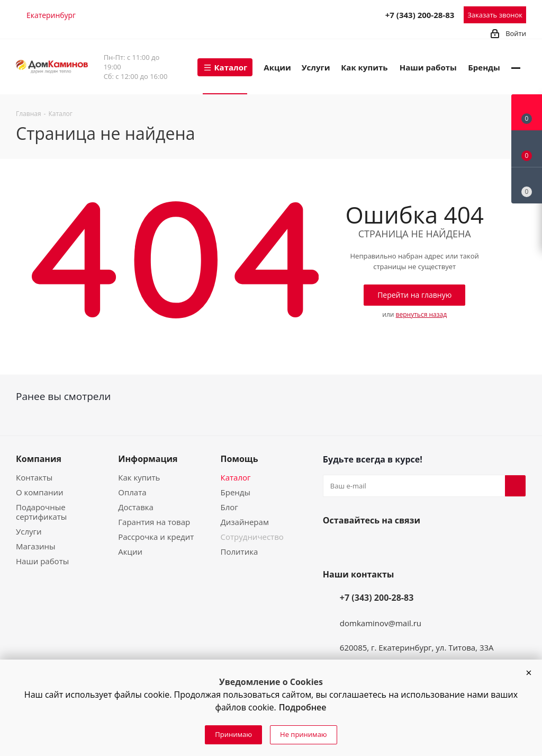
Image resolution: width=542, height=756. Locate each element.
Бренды (236, 492)
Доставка (136, 507)
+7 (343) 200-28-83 (420, 15)
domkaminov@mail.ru (381, 623)
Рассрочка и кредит (156, 537)
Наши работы (42, 561)
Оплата (132, 492)
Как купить (139, 477)
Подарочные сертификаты (41, 512)
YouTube (359, 545)
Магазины (35, 546)
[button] (529, 673)
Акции (130, 552)
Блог (229, 507)
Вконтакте (333, 545)
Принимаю (233, 734)
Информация (148, 459)
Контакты (34, 477)
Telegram (328, 14)
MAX (351, 14)
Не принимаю (304, 734)
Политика (240, 552)
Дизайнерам (245, 522)
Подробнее (303, 707)
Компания (39, 459)
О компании (40, 492)
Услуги (29, 531)
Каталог (236, 477)
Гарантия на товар (154, 522)
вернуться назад (421, 314)
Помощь (240, 459)
